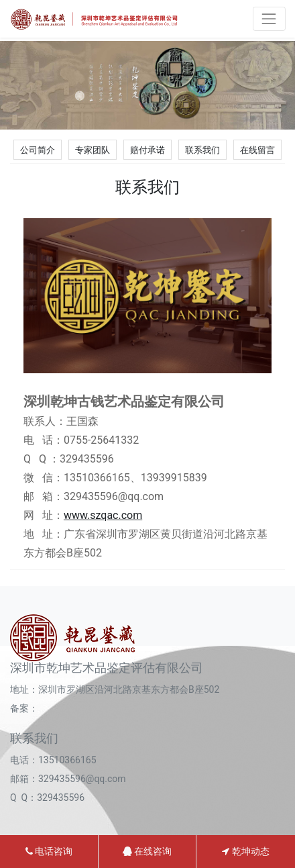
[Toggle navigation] (269, 18)
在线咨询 (147, 851)
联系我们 (202, 150)
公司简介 (38, 150)
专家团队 (93, 150)
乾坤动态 (245, 851)
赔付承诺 (147, 150)
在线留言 (257, 150)
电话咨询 (49, 851)
